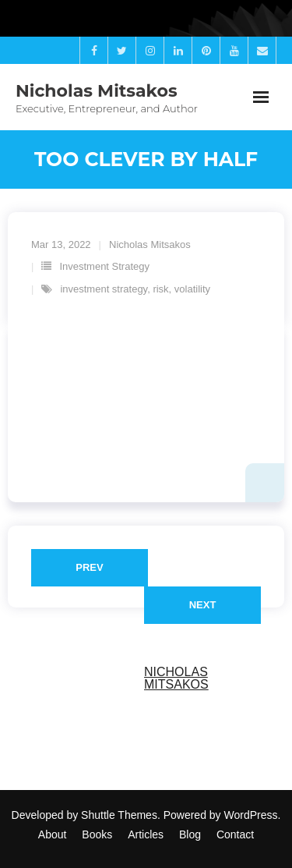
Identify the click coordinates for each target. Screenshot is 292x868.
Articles (146, 834)
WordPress (251, 815)
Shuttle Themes (119, 815)
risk (160, 289)
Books (97, 834)
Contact (235, 834)
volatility (192, 289)
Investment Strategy (104, 266)
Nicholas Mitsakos (150, 244)
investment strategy (104, 289)
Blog (190, 834)
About (53, 834)
